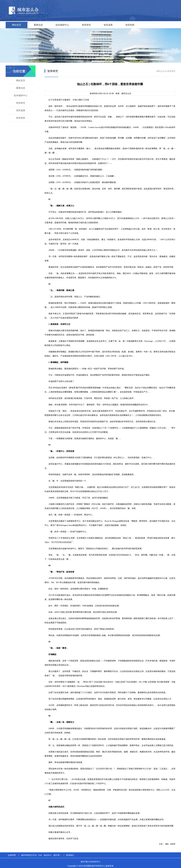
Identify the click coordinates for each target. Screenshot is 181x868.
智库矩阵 (130, 25)
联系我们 (70, 855)
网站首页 (17, 25)
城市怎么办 (161, 71)
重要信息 (38, 25)
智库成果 (108, 25)
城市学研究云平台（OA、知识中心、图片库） (41, 855)
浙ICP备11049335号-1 (90, 862)
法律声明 (12, 855)
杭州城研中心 (62, 25)
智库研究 (86, 25)
